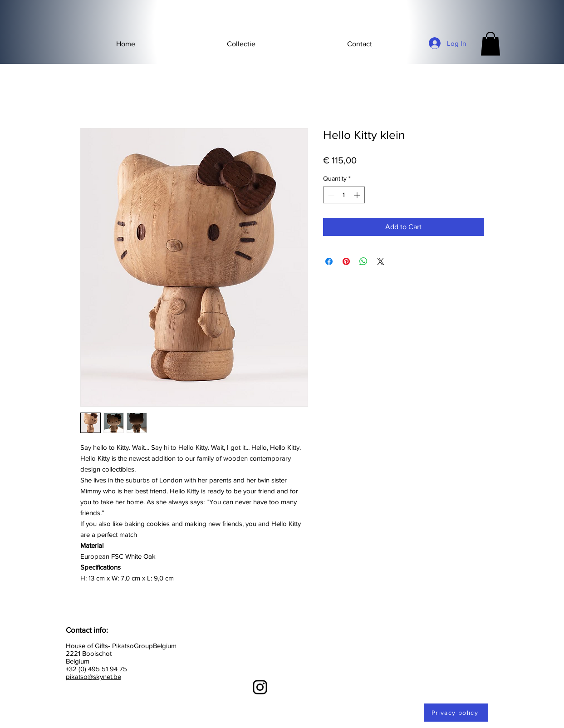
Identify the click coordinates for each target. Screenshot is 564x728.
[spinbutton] (344, 195)
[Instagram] (260, 687)
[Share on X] (381, 261)
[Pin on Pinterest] (346, 261)
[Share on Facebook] (329, 261)
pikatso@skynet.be (93, 676)
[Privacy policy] (456, 713)
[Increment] (358, 195)
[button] (241, 44)
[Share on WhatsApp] (363, 261)
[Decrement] (330, 195)
